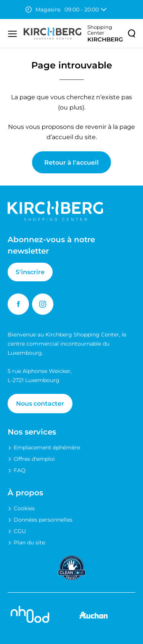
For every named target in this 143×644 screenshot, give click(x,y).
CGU (20, 531)
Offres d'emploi (34, 459)
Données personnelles (43, 520)
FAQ (20, 470)
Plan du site (29, 542)
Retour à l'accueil (71, 163)
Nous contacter (40, 404)
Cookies (24, 508)
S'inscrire (30, 272)
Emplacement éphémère (47, 447)
